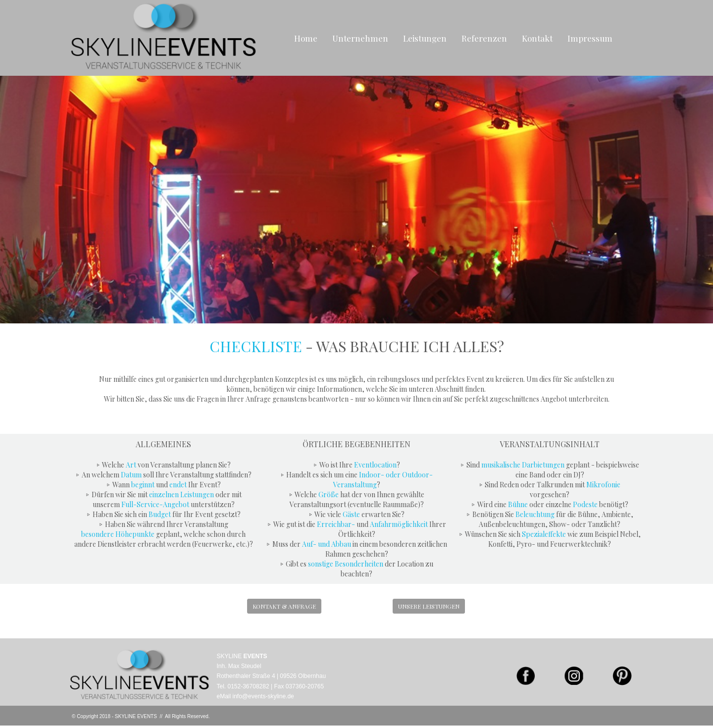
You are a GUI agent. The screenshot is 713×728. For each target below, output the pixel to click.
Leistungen (425, 38)
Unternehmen (360, 38)
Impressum (590, 38)
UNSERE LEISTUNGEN (429, 606)
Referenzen (484, 38)
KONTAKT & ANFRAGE (284, 606)
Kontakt (537, 38)
